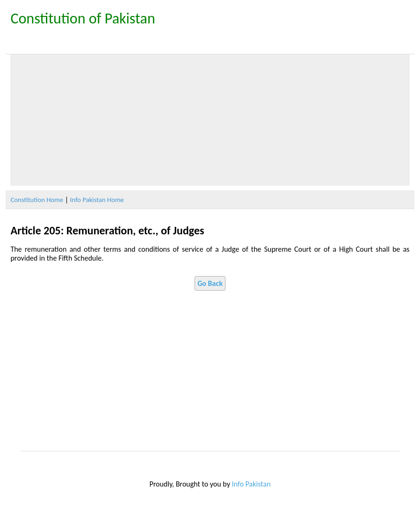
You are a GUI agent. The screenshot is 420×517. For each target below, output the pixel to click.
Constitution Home (37, 200)
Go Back (210, 283)
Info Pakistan (251, 484)
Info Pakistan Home (97, 200)
